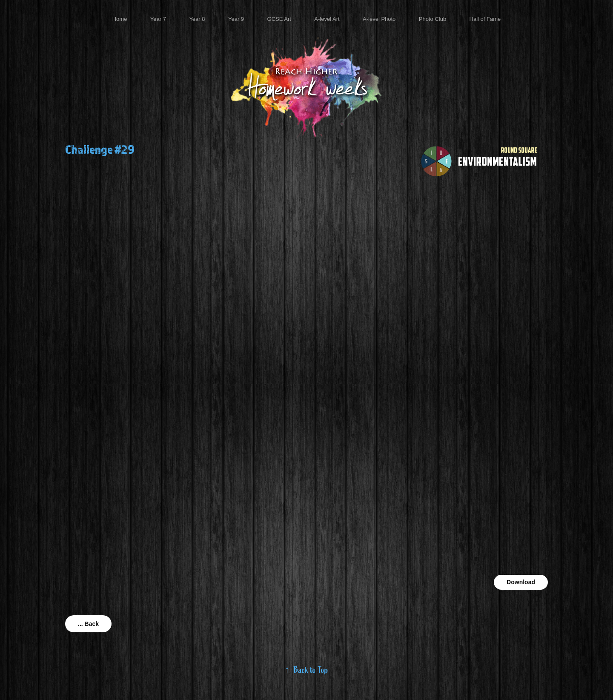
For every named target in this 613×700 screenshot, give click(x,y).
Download (521, 582)
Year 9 (236, 19)
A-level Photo (379, 19)
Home (120, 19)
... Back (88, 624)
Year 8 (197, 19)
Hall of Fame (485, 19)
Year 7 (158, 19)
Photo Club (433, 19)
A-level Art (327, 19)
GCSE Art (279, 19)
